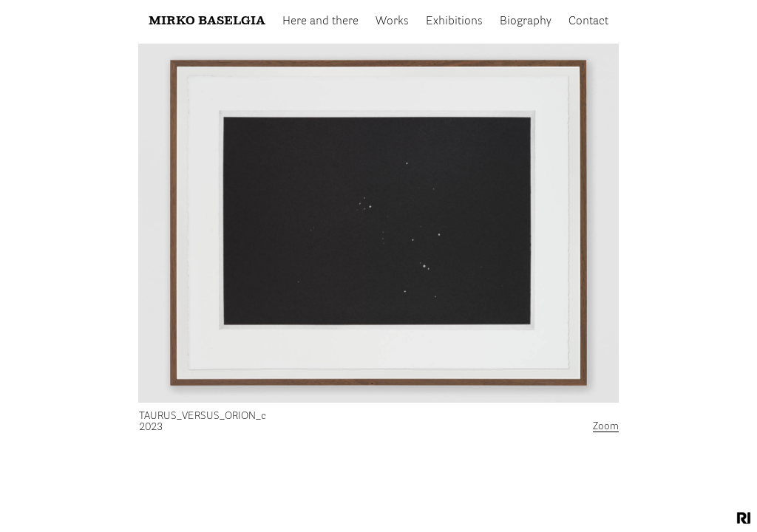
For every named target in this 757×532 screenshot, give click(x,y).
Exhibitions (454, 21)
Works (392, 21)
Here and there (320, 21)
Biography (526, 21)
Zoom (606, 426)
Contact (588, 21)
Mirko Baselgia (207, 21)
